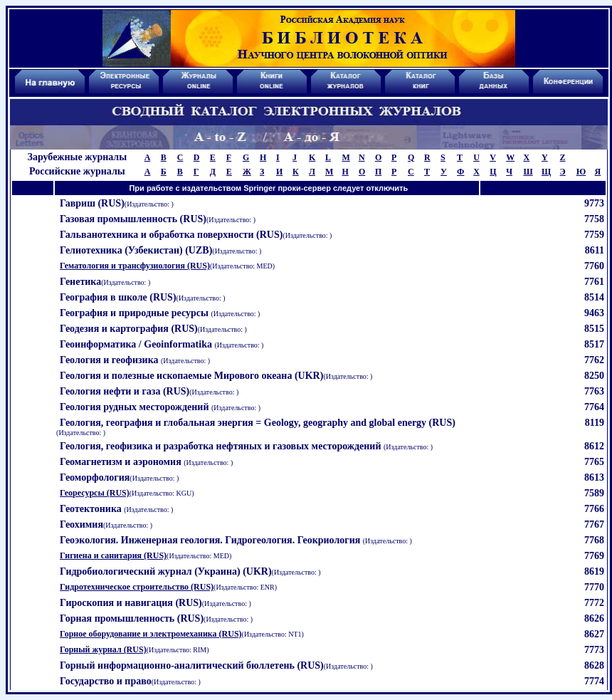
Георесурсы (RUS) (95, 493)
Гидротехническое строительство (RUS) (137, 587)
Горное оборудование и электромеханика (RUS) (151, 634)
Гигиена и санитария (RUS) (113, 555)
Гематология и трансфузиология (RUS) (135, 266)
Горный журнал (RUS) (103, 649)
